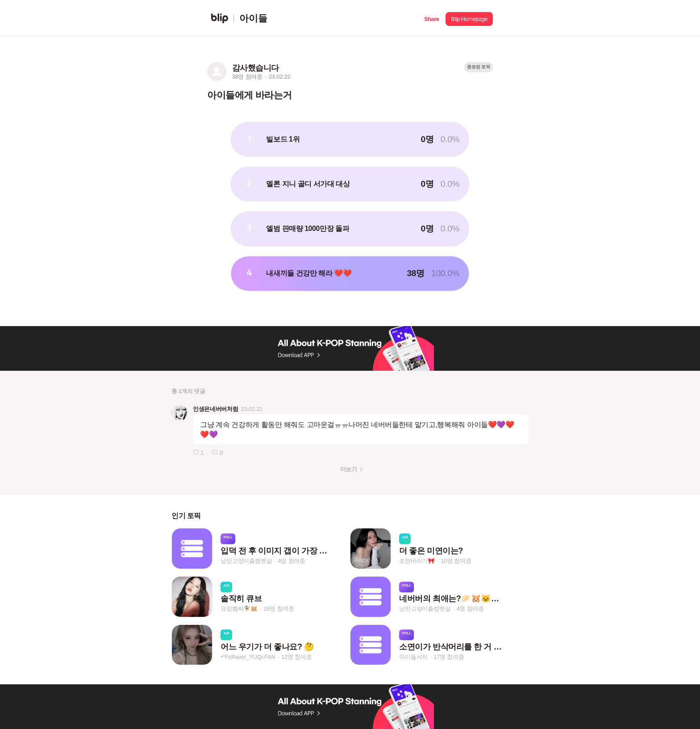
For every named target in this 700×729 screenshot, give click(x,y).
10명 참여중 (456, 561)
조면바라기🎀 (417, 561)
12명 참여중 (296, 657)
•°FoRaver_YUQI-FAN (248, 657)
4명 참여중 (292, 561)
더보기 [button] (348, 469)
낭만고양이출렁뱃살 (246, 561)
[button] (431, 18)
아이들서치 (413, 657)
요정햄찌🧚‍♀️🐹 (239, 609)
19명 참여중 (279, 609)
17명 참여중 (449, 657)
